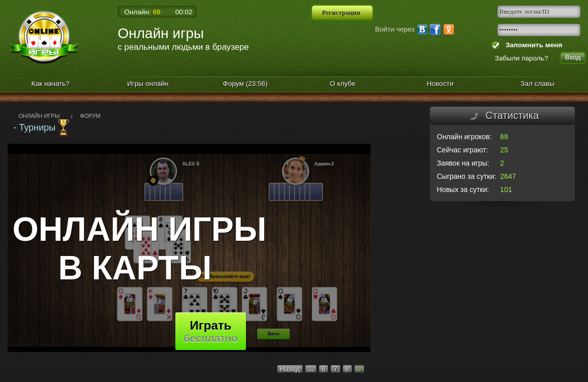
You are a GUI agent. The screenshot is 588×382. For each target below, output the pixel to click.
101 (506, 189)
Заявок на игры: (463, 163)
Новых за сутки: (463, 189)
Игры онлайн (148, 84)
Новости (440, 84)
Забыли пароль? (522, 58)
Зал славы (537, 84)
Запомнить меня (532, 45)
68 (504, 137)
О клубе (343, 84)
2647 (508, 176)
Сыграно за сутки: (467, 176)
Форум (245, 84)
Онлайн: (143, 12)
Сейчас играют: (463, 150)
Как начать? (51, 84)
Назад (290, 369)
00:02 (184, 12)
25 (504, 150)
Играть (210, 331)
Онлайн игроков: (465, 137)
